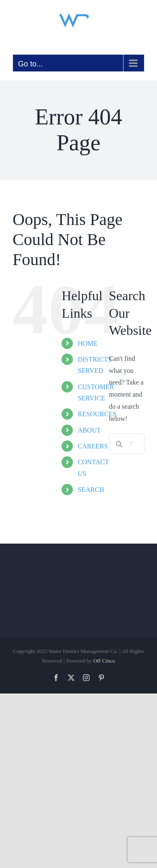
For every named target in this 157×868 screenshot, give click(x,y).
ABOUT (89, 430)
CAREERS (93, 446)
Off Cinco (104, 661)
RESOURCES (97, 414)
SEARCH (91, 490)
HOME (88, 343)
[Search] (119, 444)
